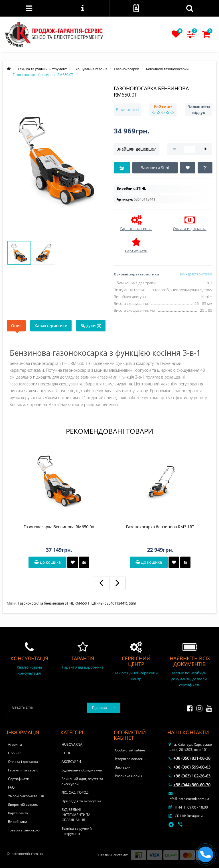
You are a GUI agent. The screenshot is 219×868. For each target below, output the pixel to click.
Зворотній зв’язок (23, 804)
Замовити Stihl (155, 168)
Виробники (18, 822)
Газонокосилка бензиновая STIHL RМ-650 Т (54, 603)
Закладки (123, 767)
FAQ (11, 787)
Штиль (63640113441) (109, 603)
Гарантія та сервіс (23, 770)
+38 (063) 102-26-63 (189, 776)
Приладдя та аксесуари (81, 801)
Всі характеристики (196, 274)
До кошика (47, 562)
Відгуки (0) (91, 326)
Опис (16, 326)
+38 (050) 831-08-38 (189, 758)
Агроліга (15, 744)
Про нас (15, 753)
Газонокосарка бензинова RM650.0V (59, 527)
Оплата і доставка (23, 762)
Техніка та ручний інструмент (77, 831)
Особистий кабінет (131, 750)
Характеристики (51, 326)
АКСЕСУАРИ (71, 762)
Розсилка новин (128, 776)
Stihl (132, 603)
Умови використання (26, 796)
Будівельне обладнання (82, 770)
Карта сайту (18, 813)
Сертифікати (19, 779)
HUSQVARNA (72, 744)
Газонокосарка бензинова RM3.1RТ (160, 527)
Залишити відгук (199, 110)
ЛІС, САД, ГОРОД (75, 792)
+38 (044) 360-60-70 (189, 785)
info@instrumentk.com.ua (189, 796)
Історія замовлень (130, 759)
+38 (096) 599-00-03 (189, 767)
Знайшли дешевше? (136, 149)
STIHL (66, 753)
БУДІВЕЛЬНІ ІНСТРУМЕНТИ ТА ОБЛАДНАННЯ (76, 815)
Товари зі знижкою (24, 830)
